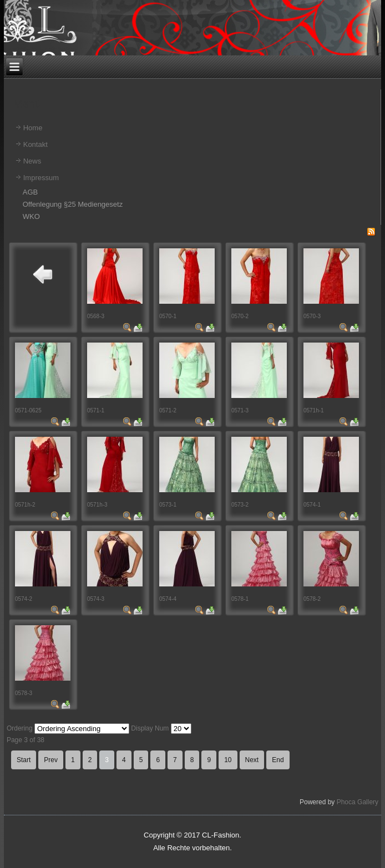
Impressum (41, 178)
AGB (30, 192)
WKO (31, 216)
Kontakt (36, 144)
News (32, 161)
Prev (51, 760)
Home (33, 128)
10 (228, 760)
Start (24, 760)
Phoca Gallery (358, 802)
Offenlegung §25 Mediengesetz (73, 204)
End (278, 760)
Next (252, 760)
